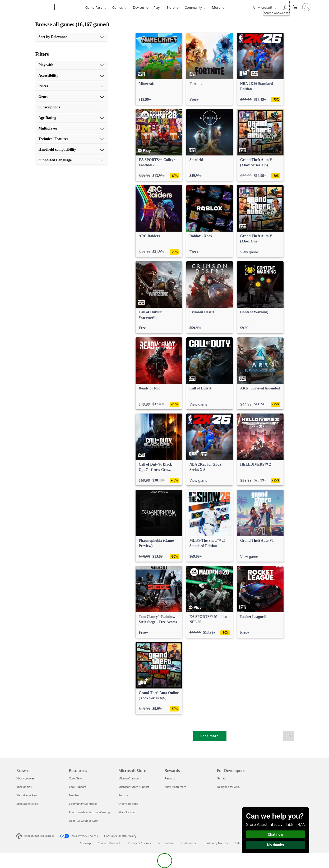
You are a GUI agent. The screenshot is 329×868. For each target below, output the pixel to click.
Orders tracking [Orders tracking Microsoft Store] (128, 804)
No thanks (276, 845)
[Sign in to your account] (306, 7)
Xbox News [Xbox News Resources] (76, 778)
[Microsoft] (34, 7)
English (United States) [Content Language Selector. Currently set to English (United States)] (39, 836)
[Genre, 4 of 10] (71, 97)
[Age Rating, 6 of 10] (71, 118)
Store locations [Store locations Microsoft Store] (128, 812)
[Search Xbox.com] (285, 7)
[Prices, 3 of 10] (71, 86)
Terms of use (166, 843)
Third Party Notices (216, 843)
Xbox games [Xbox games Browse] (24, 787)
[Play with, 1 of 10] (71, 65)
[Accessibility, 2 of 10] (71, 76)
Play (157, 7)
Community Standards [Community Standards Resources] (83, 804)
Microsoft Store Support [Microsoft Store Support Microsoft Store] (134, 787)
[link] (159, 69)
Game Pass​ (94, 7)
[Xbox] (69, 7)
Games (118, 7)
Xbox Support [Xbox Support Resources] (77, 787)
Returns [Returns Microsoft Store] (123, 795)
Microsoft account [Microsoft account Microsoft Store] (130, 778)
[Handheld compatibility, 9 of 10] (71, 150)
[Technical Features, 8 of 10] (71, 139)
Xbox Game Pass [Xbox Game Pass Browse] (27, 795)
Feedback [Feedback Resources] (75, 795)
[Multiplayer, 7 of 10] (71, 128)
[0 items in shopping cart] (295, 7)
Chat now (275, 834)
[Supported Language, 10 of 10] (71, 160)
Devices (139, 7)
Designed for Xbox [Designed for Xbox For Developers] (229, 787)
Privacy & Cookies (139, 843)
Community (193, 7)
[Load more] (210, 736)
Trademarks (189, 843)
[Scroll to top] (289, 736)
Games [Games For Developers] (221, 778)
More (216, 7)
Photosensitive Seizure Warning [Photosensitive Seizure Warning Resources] (89, 812)
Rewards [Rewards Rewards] (170, 778)
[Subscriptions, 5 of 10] (71, 107)
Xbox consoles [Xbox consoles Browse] (25, 778)
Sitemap (85, 843)
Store (171, 7)
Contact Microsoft (109, 843)
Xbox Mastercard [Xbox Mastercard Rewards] (175, 787)
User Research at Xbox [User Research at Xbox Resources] (84, 821)
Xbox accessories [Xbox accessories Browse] (27, 804)
